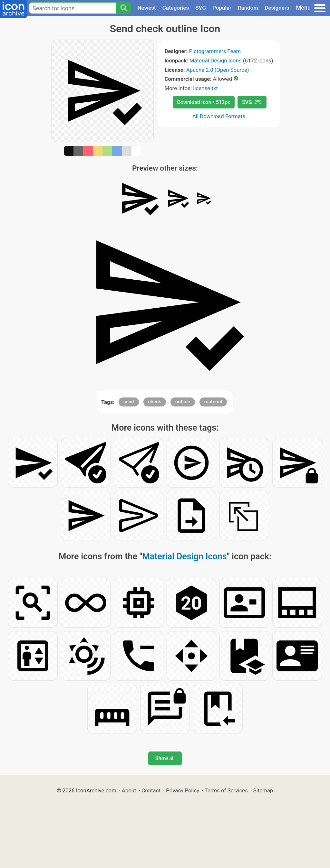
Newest (146, 8)
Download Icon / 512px (204, 102)
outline (183, 402)
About (129, 790)
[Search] (123, 8)
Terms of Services (226, 790)
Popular (222, 8)
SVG (201, 8)
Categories (176, 8)
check (155, 402)
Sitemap (263, 790)
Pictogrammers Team (215, 51)
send (129, 402)
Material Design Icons (216, 61)
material (213, 402)
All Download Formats (219, 116)
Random (248, 8)
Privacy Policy (183, 790)
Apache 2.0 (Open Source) (218, 70)
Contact (151, 790)
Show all (165, 758)
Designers (277, 8)
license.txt (205, 88)
